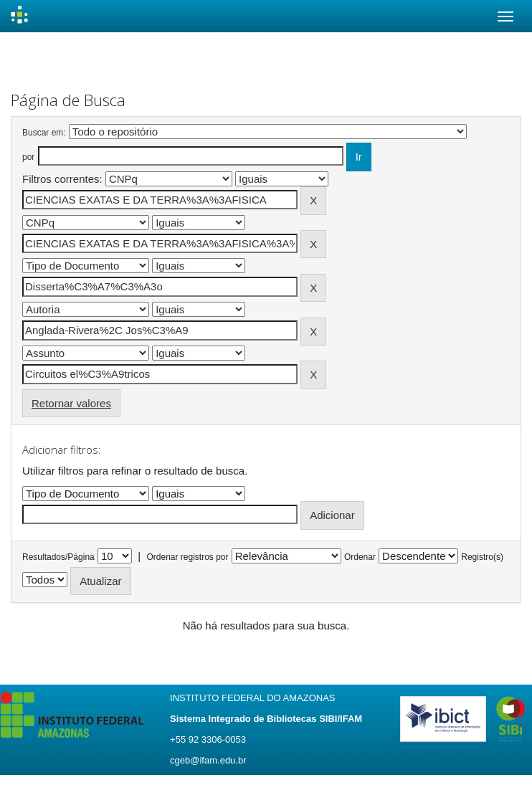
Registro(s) (482, 557)
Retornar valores (71, 403)
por (28, 157)
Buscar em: (44, 133)
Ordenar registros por (187, 557)
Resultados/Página (58, 557)
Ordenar (360, 557)
